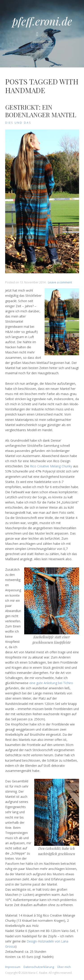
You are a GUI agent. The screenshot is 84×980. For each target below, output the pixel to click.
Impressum (13, 967)
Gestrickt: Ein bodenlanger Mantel (41, 111)
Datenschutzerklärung (39, 967)
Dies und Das (18, 123)
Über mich (64, 967)
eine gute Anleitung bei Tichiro (51, 683)
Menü (42, 44)
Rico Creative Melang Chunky (51, 466)
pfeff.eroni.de (42, 21)
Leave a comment (60, 282)
